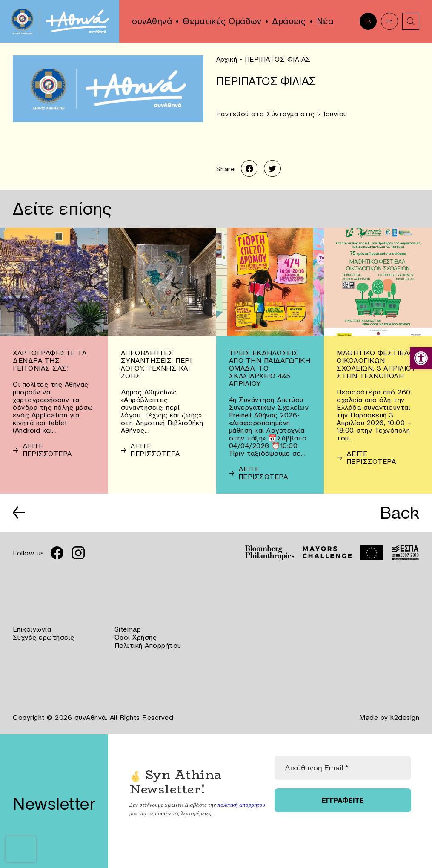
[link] (421, 358)
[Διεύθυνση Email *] (342, 767)
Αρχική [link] (227, 59)
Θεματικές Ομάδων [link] (222, 21)
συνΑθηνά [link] (152, 21)
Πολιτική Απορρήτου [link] (148, 645)
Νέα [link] (325, 21)
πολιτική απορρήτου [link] (241, 803)
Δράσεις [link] (289, 21)
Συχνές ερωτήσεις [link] (44, 637)
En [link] (390, 21)
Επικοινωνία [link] (32, 629)
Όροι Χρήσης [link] (136, 637)
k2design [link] (405, 716)
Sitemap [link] (128, 629)
